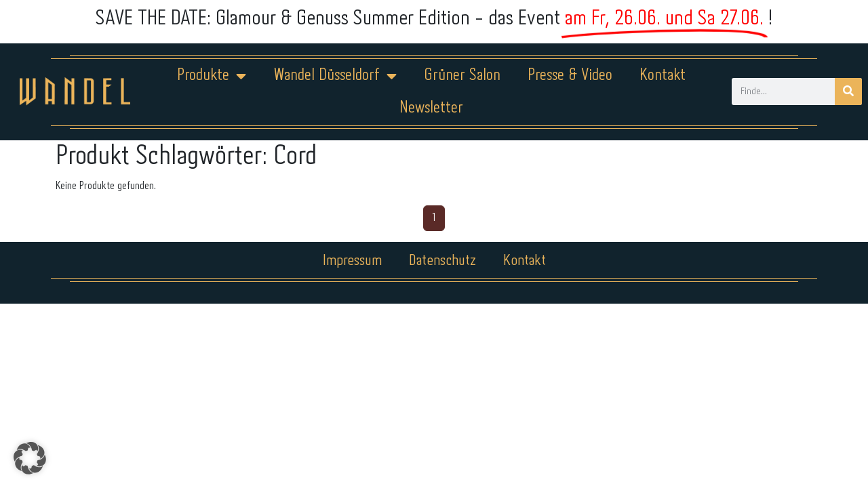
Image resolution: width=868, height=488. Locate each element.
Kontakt (663, 76)
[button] (30, 458)
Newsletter (431, 108)
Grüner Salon (462, 76)
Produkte (212, 76)
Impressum (352, 261)
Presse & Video (570, 76)
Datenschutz (442, 261)
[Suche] (848, 91)
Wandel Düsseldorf (335, 76)
